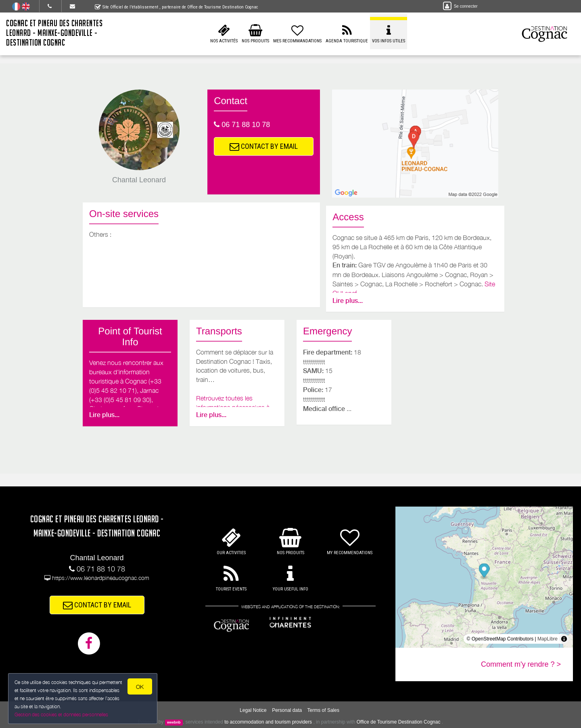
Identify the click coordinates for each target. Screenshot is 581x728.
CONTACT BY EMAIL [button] (264, 146)
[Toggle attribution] (564, 639)
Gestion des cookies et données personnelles (61, 714)
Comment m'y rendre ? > (521, 664)
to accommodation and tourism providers (268, 722)
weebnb (174, 722)
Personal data (287, 710)
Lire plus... (348, 301)
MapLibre (548, 639)
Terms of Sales (323, 710)
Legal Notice (253, 710)
